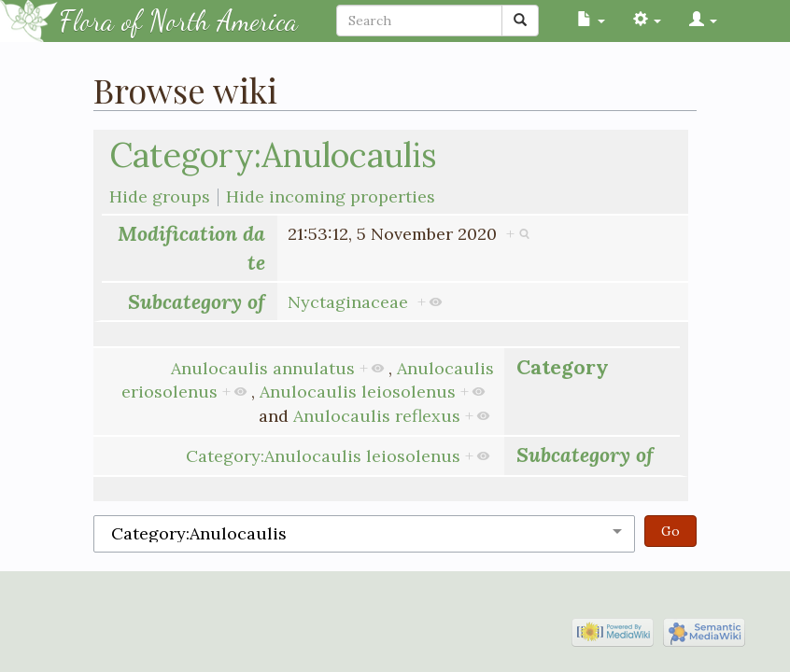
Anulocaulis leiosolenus (358, 392)
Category (563, 367)
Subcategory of (197, 301)
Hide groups (160, 196)
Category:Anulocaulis (273, 155)
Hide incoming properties (331, 196)
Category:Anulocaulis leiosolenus (323, 456)
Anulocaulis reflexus (377, 416)
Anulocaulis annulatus (263, 368)
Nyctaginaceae (348, 302)
